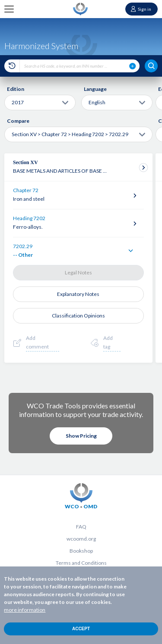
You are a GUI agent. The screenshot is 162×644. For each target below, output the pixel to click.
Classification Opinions (78, 316)
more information (25, 610)
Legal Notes (78, 272)
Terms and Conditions (81, 563)
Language (95, 89)
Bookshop (81, 551)
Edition (16, 89)
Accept (81, 629)
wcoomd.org (81, 539)
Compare (18, 121)
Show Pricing (81, 436)
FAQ (81, 527)
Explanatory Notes (78, 294)
